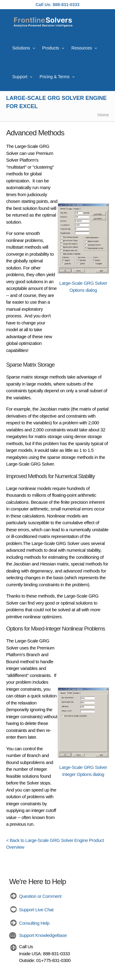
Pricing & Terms (55, 77)
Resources (82, 48)
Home (103, 115)
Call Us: (44, 5)
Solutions (21, 48)
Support (20, 77)
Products (51, 48)
